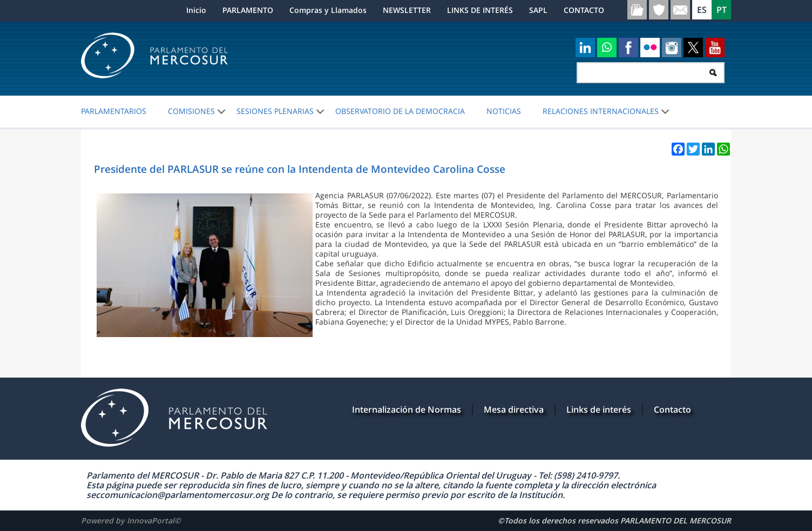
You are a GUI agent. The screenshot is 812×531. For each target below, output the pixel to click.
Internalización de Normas (407, 409)
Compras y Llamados (328, 10)
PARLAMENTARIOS (114, 111)
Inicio (196, 10)
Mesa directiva (514, 409)
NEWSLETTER (407, 10)
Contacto (672, 409)
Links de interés (599, 409)
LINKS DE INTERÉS (480, 10)
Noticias (504, 111)
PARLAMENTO (248, 10)
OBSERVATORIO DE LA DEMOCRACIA (400, 111)
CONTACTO (584, 10)
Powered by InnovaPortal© (131, 520)
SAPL (538, 10)
